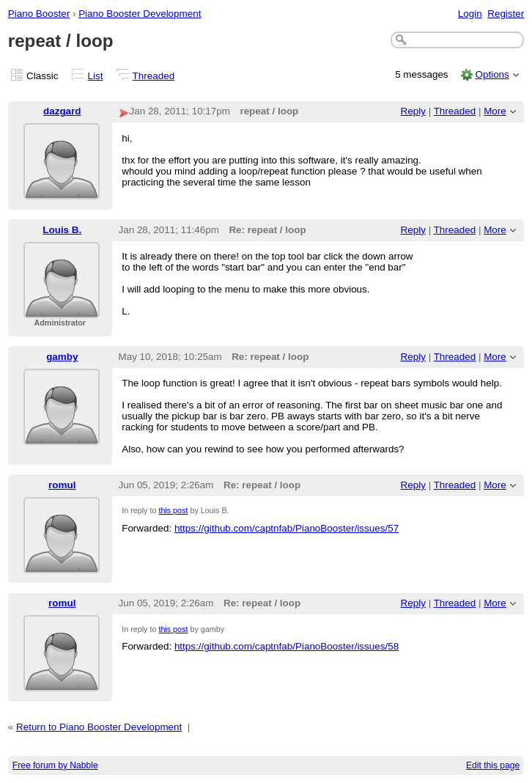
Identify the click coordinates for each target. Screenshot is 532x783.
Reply (413, 111)
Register (506, 14)
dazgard (62, 111)
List (96, 76)
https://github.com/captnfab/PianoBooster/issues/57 (287, 528)
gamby (62, 357)
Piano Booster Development (140, 14)
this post (173, 510)
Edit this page (493, 765)
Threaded (154, 76)
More (495, 111)
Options (492, 74)
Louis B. (62, 230)
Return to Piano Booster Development (99, 727)
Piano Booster (39, 14)
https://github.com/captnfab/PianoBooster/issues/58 (287, 646)
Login (470, 14)
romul (62, 485)
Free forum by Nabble (55, 765)
